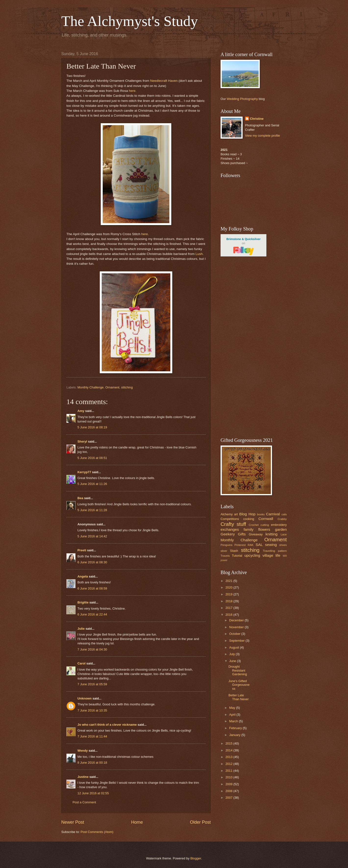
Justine (83, 777)
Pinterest (240, 545)
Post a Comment (84, 802)
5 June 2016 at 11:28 (92, 510)
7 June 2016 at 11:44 (92, 736)
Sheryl (82, 441)
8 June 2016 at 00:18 (92, 763)
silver (224, 551)
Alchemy (227, 514)
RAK (251, 545)
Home (137, 822)
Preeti (82, 550)
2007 (229, 798)
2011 (229, 771)
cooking (249, 519)
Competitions (230, 519)
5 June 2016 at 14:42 (92, 536)
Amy (81, 411)
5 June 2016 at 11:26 (92, 484)
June (233, 661)
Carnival (273, 514)
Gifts (242, 534)
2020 (229, 587)
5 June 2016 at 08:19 (92, 427)
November (237, 627)
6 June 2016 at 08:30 (92, 562)
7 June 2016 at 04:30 (92, 649)
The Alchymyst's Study (130, 21)
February (236, 728)
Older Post (200, 822)
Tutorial (237, 556)
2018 (229, 601)
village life (271, 555)
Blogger (196, 858)
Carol (81, 663)
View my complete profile (263, 136)
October (235, 634)
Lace (284, 534)
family (249, 529)
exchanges (230, 529)
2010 (229, 777)
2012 (229, 764)
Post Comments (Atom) (97, 832)
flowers (264, 529)
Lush (199, 254)
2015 (229, 743)
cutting (265, 525)
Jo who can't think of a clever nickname (107, 725)
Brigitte (83, 602)
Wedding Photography (242, 99)
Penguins (226, 545)
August (235, 647)
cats (284, 514)
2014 (229, 750)
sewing (271, 545)
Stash (234, 551)
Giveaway (256, 534)
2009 (229, 784)
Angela (83, 576)
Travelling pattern (275, 551)
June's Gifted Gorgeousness (239, 685)
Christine (257, 119)
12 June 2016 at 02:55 (93, 793)
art (236, 514)
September (237, 641)
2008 (229, 791)
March (234, 721)
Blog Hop (247, 514)
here (132, 91)
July (232, 654)
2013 (229, 757)
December (237, 620)
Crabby (282, 519)
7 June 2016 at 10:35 (92, 710)
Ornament (112, 387)
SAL (259, 545)
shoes (283, 545)
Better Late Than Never (238, 697)
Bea (80, 498)
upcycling (252, 555)
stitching (127, 387)
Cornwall (266, 519)
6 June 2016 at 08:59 (92, 588)
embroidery (279, 525)
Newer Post (73, 822)
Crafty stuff (233, 524)
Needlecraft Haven (164, 81)
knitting (271, 534)
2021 (229, 581)
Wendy (83, 751)
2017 (229, 608)
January (235, 735)
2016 (229, 615)
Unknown (85, 698)
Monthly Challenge (91, 387)
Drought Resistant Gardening (238, 670)
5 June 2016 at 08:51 (92, 458)
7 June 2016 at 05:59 (92, 684)
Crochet (254, 525)
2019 (229, 594)
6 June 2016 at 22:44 (92, 614)
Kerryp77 (84, 472)
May (233, 708)
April (233, 715)
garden (281, 529)
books (261, 514)
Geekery (228, 534)
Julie (81, 629)
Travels (225, 556)
